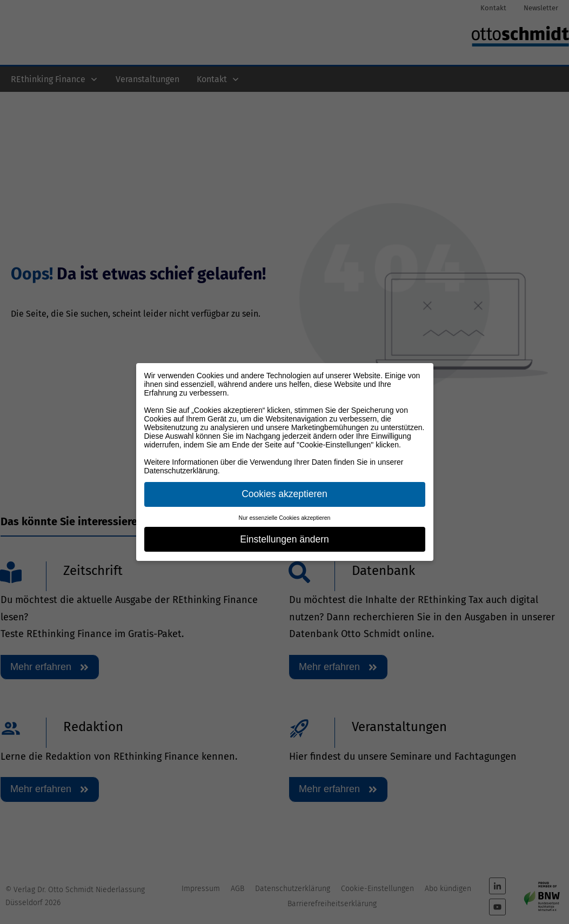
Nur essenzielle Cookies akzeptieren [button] (285, 518)
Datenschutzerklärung (181, 471)
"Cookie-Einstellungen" (335, 445)
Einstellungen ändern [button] (284, 539)
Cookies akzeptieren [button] (284, 494)
